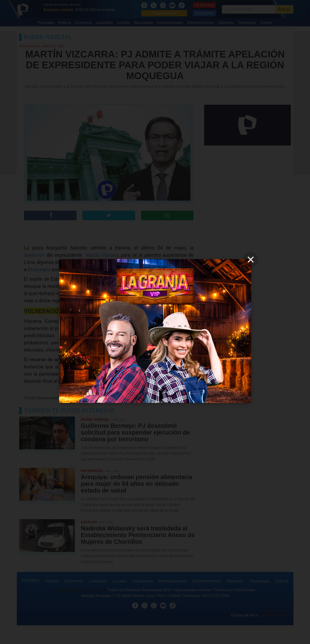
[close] (251, 260)
